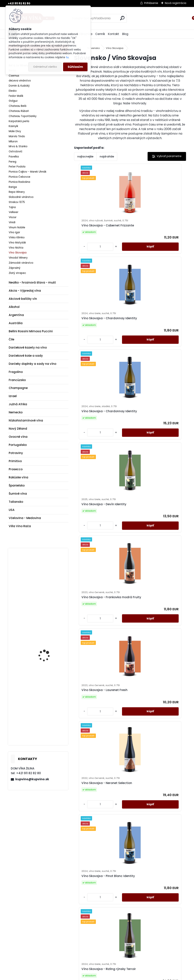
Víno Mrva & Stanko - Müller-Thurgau (47, 575)
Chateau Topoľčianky (23, 116)
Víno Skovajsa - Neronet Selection (96, 550)
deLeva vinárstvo (20, 81)
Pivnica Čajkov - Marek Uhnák (28, 172)
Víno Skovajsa (18, 253)
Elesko (13, 91)
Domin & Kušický (19, 86)
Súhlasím (75, 67)
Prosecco (16, 469)
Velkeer (14, 212)
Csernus (14, 76)
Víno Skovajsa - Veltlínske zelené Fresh (153, 759)
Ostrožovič (16, 151)
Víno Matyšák (17, 243)
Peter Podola (17, 167)
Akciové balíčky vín (23, 299)
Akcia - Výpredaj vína (25, 291)
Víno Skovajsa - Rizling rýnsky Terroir (100, 654)
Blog (125, 34)
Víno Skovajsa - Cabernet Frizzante (97, 235)
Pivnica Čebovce (20, 177)
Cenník (100, 34)
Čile (11, 339)
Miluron (13, 141)
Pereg (13, 162)
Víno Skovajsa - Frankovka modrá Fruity (98, 445)
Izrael (13, 396)
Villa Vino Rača (20, 526)
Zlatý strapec (17, 273)
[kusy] (87, 262)
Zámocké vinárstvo (21, 263)
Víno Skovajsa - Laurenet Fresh (157, 445)
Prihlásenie (151, 3)
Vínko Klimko (17, 237)
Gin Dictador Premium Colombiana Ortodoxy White (47, 702)
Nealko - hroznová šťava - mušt (32, 282)
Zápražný (15, 268)
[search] (122, 18)
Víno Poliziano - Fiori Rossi (46, 638)
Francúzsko (17, 380)
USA (12, 510)
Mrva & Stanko (18, 146)
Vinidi (12, 222)
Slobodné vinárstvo (21, 197)
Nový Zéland (18, 429)
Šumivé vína (18, 494)
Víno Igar (14, 232)
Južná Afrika (18, 404)
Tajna (12, 207)
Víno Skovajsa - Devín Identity (157, 340)
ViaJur (13, 217)
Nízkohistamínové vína (26, 420)
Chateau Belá (18, 106)
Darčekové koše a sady (26, 356)
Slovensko (93, 48)
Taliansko (16, 502)
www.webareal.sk (112, 976)
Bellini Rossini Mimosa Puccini (31, 331)
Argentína (16, 315)
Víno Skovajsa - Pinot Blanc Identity (155, 550)
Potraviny (16, 453)
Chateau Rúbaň (19, 111)
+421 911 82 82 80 (19, 3)
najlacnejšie (85, 156)
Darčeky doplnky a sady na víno (32, 364)
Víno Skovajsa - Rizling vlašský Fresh (157, 654)
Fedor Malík (16, 96)
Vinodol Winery (18, 258)
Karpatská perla (19, 121)
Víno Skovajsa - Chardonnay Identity (156, 233)
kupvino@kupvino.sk (32, 779)
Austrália (16, 323)
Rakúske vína (18, 477)
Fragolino (16, 372)
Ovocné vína (18, 437)
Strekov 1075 (17, 202)
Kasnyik (13, 126)
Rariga (13, 187)
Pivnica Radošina (19, 182)
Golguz (13, 101)
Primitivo (15, 461)
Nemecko (16, 412)
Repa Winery (17, 192)
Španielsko (17, 485)
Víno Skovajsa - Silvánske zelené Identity (97, 759)
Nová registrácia (176, 3)
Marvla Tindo (17, 136)
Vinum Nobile (17, 227)
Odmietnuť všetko (45, 67)
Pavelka (14, 157)
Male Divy (15, 131)
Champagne (18, 388)
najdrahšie (107, 156)
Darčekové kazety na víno (28, 347)
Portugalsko (18, 445)
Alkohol (14, 307)
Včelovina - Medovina (25, 518)
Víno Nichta (16, 248)
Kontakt (114, 34)
